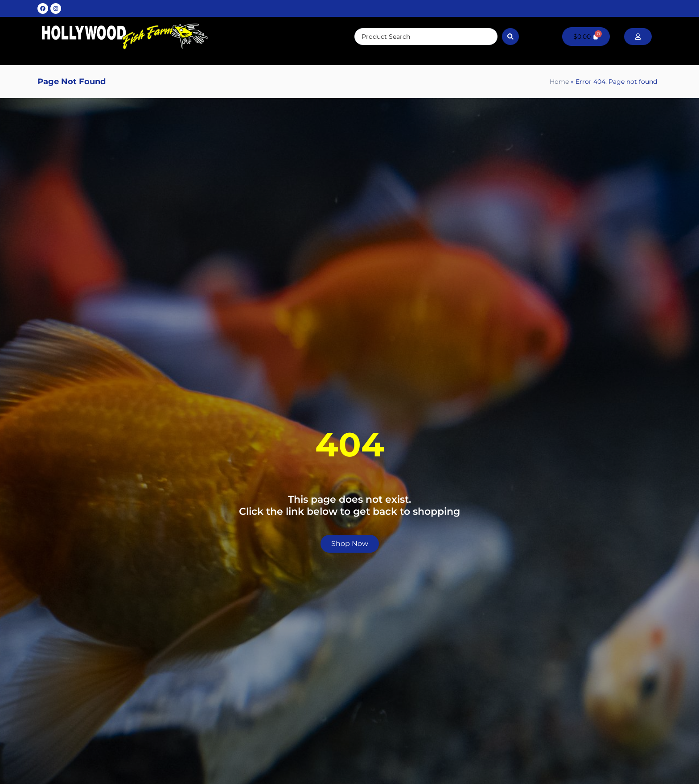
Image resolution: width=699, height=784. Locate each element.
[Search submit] (510, 37)
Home (559, 82)
